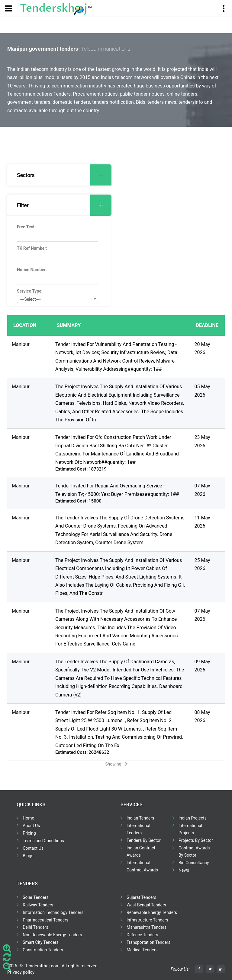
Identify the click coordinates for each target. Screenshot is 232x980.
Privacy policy (21, 972)
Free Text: (26, 227)
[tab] (59, 175)
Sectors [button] (64, 175)
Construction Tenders (43, 950)
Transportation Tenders (148, 942)
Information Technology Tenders (53, 912)
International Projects (190, 829)
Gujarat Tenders (141, 897)
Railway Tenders (38, 905)
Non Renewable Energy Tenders (52, 935)
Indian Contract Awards (141, 852)
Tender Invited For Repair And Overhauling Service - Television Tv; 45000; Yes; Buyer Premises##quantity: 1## (117, 490)
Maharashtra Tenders (147, 927)
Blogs (28, 856)
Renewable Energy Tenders (152, 912)
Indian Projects (193, 818)
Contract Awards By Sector (194, 852)
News (184, 870)
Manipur (21, 344)
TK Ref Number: (32, 248)
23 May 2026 (202, 441)
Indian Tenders (140, 818)
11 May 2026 (202, 522)
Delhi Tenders (35, 927)
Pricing (29, 833)
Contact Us (33, 848)
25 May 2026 (202, 564)
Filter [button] (64, 205)
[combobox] (58, 299)
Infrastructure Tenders (147, 920)
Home (28, 818)
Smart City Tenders (40, 942)
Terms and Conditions (43, 841)
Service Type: (30, 291)
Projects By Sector (196, 840)
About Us (31, 826)
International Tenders (138, 829)
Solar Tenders (35, 897)
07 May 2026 (202, 490)
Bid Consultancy (194, 863)
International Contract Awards (142, 866)
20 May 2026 (202, 348)
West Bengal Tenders (146, 905)
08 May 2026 (202, 716)
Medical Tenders (142, 950)
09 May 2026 (202, 666)
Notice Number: (32, 270)
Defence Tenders (142, 935)
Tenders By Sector (144, 840)
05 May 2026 (202, 391)
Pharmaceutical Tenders (45, 920)
